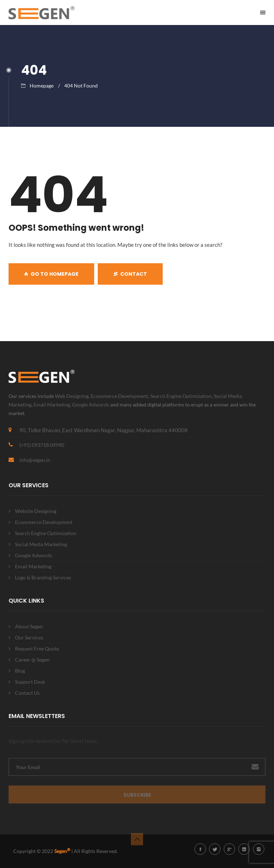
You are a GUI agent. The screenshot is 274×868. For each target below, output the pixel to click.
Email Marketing (52, 405)
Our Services (29, 637)
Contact (130, 274)
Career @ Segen (32, 660)
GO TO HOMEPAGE (51, 274)
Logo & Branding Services (43, 577)
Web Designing (72, 396)
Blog (20, 671)
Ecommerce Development (119, 396)
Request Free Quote (37, 648)
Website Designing (36, 511)
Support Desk (30, 682)
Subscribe (137, 797)
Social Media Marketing (41, 544)
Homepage (42, 86)
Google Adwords (91, 405)
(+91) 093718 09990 (42, 445)
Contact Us (27, 693)
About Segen (29, 626)
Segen (62, 851)
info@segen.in (35, 460)
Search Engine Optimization (181, 396)
